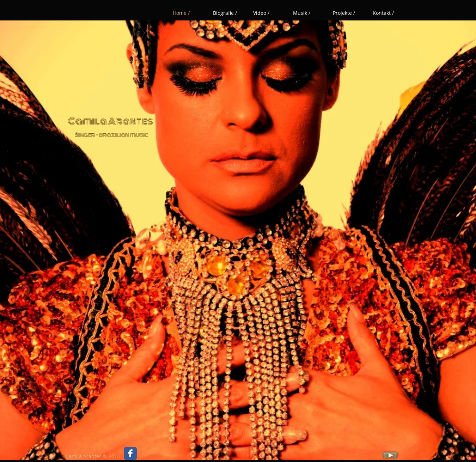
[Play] (390, 455)
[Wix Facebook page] (130, 453)
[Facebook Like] (152, 455)
